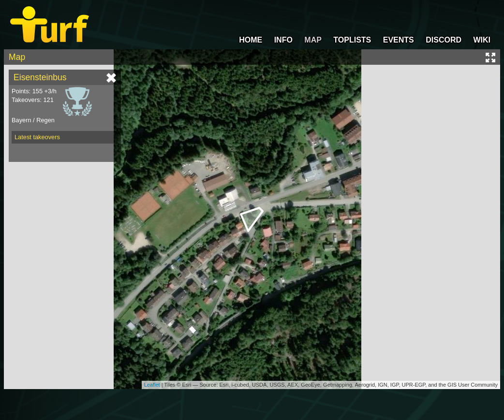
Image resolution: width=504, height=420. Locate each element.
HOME (251, 40)
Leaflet (152, 385)
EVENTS (399, 40)
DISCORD (444, 40)
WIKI (482, 40)
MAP (313, 40)
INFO (283, 40)
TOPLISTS (352, 40)
